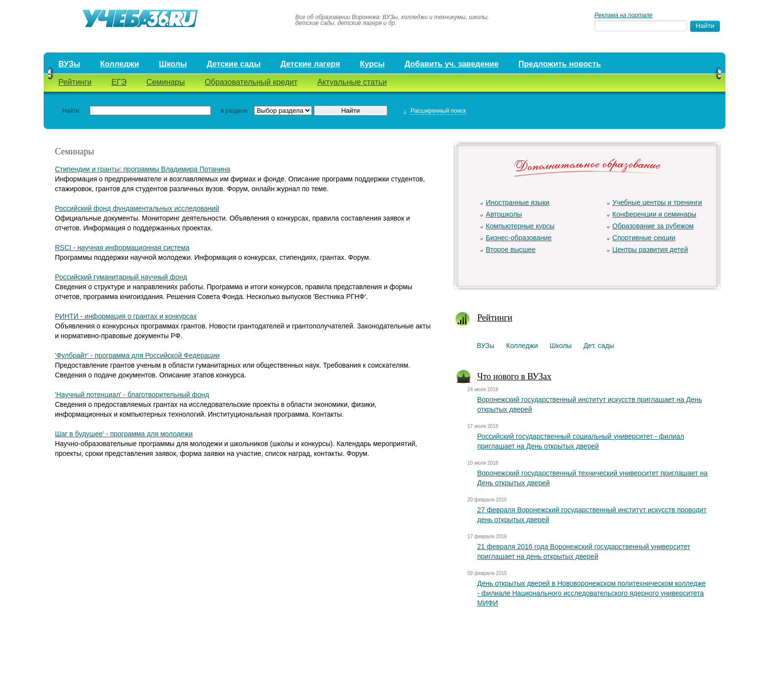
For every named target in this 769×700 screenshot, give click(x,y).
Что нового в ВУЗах (514, 376)
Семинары (166, 82)
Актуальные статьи (352, 82)
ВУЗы (69, 64)
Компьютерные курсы (520, 226)
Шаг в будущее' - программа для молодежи (124, 434)
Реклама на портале (623, 15)
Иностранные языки (518, 202)
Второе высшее (511, 250)
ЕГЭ (119, 82)
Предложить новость (560, 64)
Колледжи (120, 64)
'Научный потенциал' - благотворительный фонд (132, 395)
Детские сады (233, 64)
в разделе (234, 111)
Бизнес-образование (519, 238)
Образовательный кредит (251, 82)
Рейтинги (75, 82)
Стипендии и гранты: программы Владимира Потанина (142, 169)
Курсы (372, 64)
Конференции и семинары (654, 214)
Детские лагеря (310, 64)
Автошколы (504, 214)
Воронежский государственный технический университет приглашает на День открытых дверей (592, 478)
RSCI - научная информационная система (122, 248)
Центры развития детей (650, 250)
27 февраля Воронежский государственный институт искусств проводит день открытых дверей (592, 515)
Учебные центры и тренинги (657, 202)
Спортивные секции (644, 238)
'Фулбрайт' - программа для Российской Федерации (137, 355)
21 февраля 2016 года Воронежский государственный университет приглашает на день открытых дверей (584, 551)
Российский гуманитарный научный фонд (121, 277)
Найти (71, 111)
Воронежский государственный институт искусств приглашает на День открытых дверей (590, 404)
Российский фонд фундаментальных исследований (137, 208)
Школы (173, 64)
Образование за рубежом (653, 226)
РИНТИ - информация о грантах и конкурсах (126, 316)
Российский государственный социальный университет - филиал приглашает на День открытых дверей (581, 441)
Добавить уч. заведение (452, 64)
